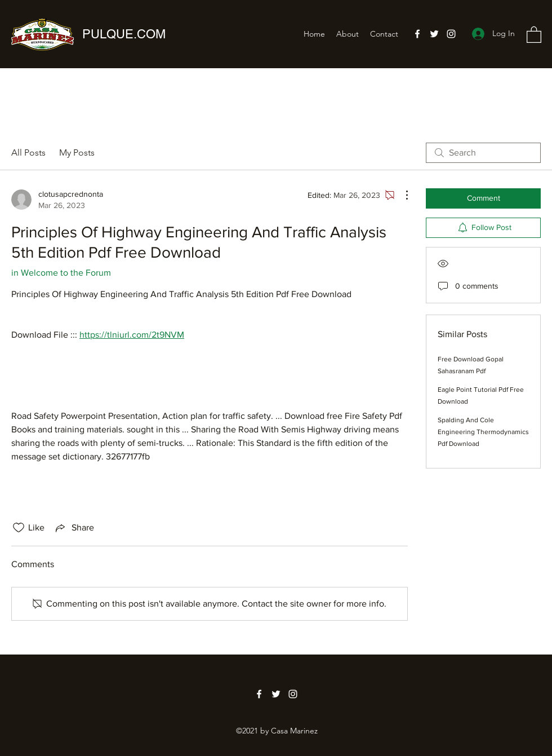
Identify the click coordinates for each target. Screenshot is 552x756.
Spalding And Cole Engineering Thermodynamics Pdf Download (483, 432)
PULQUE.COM (124, 34)
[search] (483, 153)
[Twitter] (434, 34)
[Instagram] (451, 34)
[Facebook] (417, 34)
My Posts (77, 152)
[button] (534, 34)
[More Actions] (401, 195)
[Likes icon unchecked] (19, 528)
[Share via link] (74, 528)
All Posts (28, 152)
